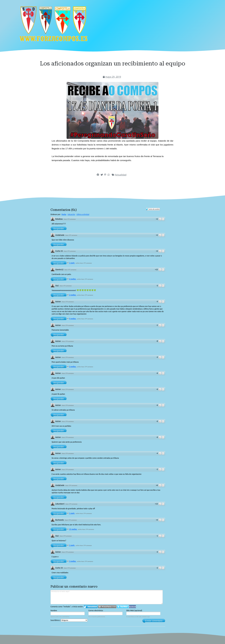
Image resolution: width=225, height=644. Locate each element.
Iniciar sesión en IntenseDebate (91, 607)
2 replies (73, 295)
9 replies (73, 319)
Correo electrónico (96, 610)
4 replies (73, 279)
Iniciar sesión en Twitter (123, 607)
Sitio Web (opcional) (134, 610)
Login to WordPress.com (107, 607)
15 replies (73, 529)
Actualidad (121, 175)
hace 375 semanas (70, 219)
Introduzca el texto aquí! (107, 597)
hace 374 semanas (68, 302)
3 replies (73, 367)
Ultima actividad (83, 214)
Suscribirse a (69, 620)
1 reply (72, 263)
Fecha (64, 214)
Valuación (71, 214)
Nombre (54, 610)
